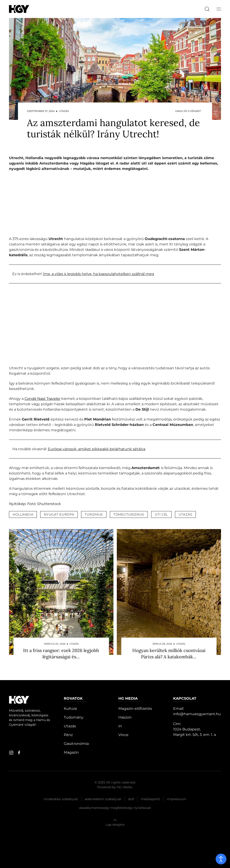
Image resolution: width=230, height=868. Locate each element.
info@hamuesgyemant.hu (197, 714)
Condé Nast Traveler (42, 399)
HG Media (124, 787)
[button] (219, 9)
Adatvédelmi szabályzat (103, 799)
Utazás (70, 726)
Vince (123, 735)
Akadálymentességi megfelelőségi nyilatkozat (115, 808)
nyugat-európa (59, 514)
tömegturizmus (129, 514)
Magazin (71, 752)
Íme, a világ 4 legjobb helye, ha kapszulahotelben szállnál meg (98, 274)
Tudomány (74, 717)
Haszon (125, 717)
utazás (185, 514)
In (120, 726)
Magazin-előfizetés (135, 709)
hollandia (23, 514)
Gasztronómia (76, 744)
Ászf (131, 799)
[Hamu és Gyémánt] (19, 9)
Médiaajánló (150, 799)
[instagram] (11, 753)
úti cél (161, 514)
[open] (221, 859)
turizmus (94, 514)
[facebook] (19, 753)
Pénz (68, 735)
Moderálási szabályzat (61, 799)
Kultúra (70, 709)
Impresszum (177, 799)
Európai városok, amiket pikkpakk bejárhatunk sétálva (97, 449)
